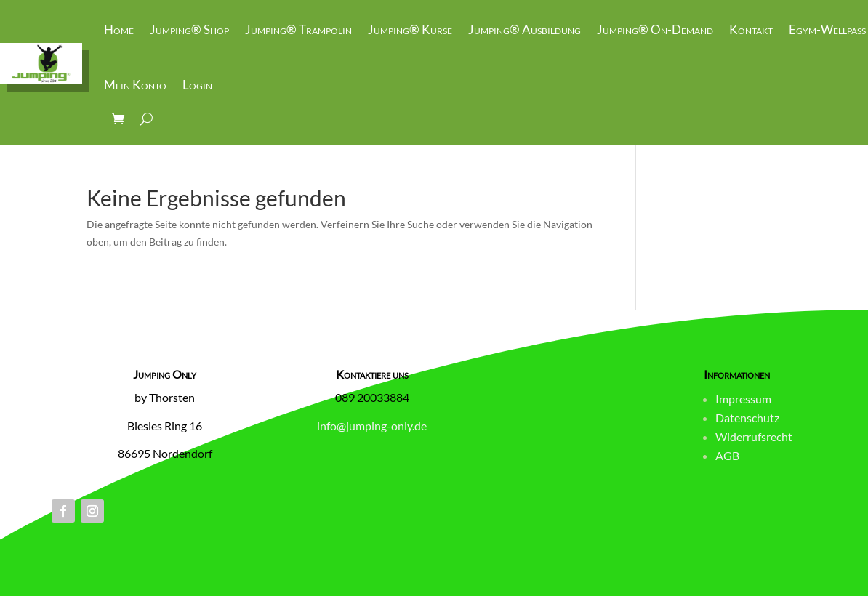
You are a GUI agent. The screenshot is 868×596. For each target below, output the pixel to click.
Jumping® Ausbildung (525, 29)
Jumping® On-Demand (655, 29)
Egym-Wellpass (827, 29)
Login (197, 85)
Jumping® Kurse (410, 29)
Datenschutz (747, 418)
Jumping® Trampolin (298, 29)
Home (119, 29)
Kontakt (751, 29)
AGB (727, 455)
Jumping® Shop (189, 29)
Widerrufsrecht (754, 436)
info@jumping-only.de (372, 426)
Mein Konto (135, 85)
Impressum (743, 399)
